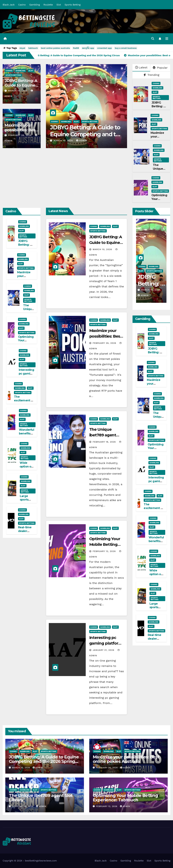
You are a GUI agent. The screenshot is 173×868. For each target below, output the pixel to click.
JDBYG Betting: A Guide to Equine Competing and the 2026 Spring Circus (86, 134)
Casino (22, 5)
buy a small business (126, 48)
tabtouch (33, 48)
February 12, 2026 (105, 551)
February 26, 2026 (20, 135)
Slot (59, 5)
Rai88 (76, 48)
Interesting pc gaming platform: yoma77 (26, 375)
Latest (141, 67)
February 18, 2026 (105, 442)
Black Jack (9, 5)
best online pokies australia (55, 48)
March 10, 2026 (18, 91)
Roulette (48, 5)
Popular (160, 68)
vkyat (22, 48)
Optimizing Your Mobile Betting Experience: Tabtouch (125, 798)
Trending (151, 75)
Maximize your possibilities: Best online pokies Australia (126, 759)
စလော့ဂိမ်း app (88, 48)
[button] (153, 39)
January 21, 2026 (104, 650)
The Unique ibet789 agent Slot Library (103, 435)
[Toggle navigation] (167, 39)
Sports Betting (73, 5)
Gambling (35, 5)
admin (82, 141)
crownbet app (104, 48)
